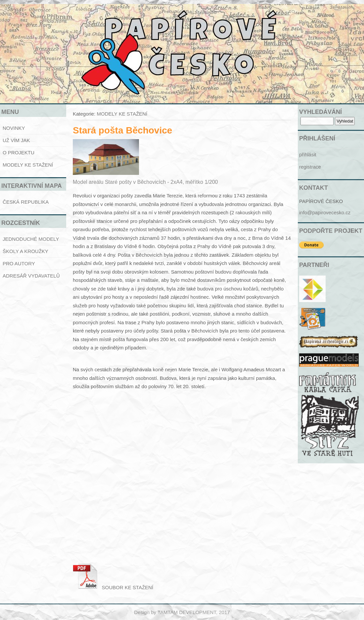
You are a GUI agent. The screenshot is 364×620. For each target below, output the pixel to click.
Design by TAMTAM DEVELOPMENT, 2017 (182, 612)
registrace (310, 167)
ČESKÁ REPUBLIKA (26, 202)
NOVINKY (14, 128)
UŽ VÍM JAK (16, 140)
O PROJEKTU (19, 153)
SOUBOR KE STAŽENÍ (113, 587)
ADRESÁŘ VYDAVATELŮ (31, 276)
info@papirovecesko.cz (325, 212)
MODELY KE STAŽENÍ (28, 165)
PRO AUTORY (19, 263)
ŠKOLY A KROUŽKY (25, 251)
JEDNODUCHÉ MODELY (31, 239)
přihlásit (308, 155)
